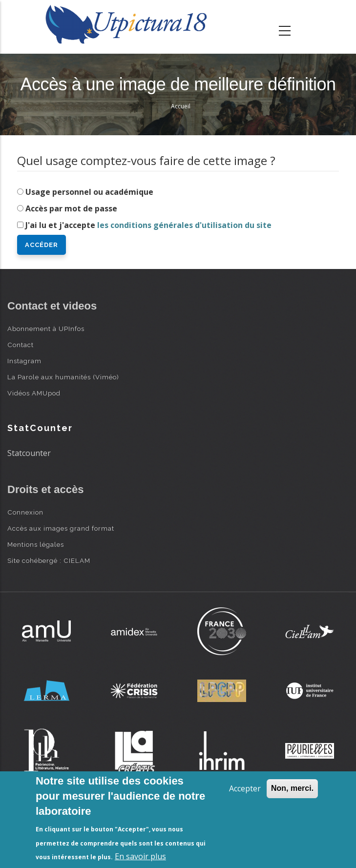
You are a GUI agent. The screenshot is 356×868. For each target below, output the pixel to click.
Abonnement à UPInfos (46, 329)
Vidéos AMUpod (34, 393)
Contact (21, 345)
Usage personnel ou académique (89, 192)
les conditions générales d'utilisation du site (184, 225)
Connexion (25, 512)
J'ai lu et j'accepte (148, 225)
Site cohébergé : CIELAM (49, 560)
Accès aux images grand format (61, 528)
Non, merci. (292, 788)
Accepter (245, 788)
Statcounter (29, 453)
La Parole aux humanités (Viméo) (63, 377)
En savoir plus (140, 856)
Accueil (181, 106)
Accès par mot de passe (71, 208)
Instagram (24, 361)
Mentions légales (36, 544)
